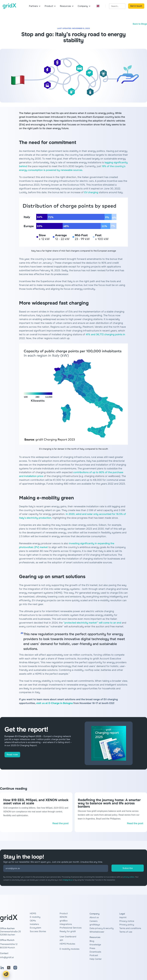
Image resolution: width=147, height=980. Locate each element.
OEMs (33, 921)
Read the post (61, 823)
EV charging (91, 192)
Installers (34, 924)
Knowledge (95, 945)
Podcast (94, 955)
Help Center (96, 959)
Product (64, 913)
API (61, 940)
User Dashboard (68, 937)
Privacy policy (127, 925)
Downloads (95, 952)
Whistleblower (97, 932)
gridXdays (95, 925)
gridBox (64, 921)
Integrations (66, 924)
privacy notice (129, 877)
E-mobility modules (69, 949)
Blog (92, 941)
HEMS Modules (67, 944)
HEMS (33, 913)
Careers (94, 921)
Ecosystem (35, 928)
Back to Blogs (140, 24)
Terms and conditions (130, 928)
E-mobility (35, 917)
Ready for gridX (68, 931)
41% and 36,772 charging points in (105, 334)
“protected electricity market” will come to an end (92, 623)
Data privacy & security (102, 928)
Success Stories (38, 931)
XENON (63, 917)
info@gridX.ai (7, 957)
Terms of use (126, 932)
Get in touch (136, 6)
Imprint (123, 917)
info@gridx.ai (67, 880)
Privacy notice (127, 921)
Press (92, 948)
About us (94, 917)
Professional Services (71, 928)
